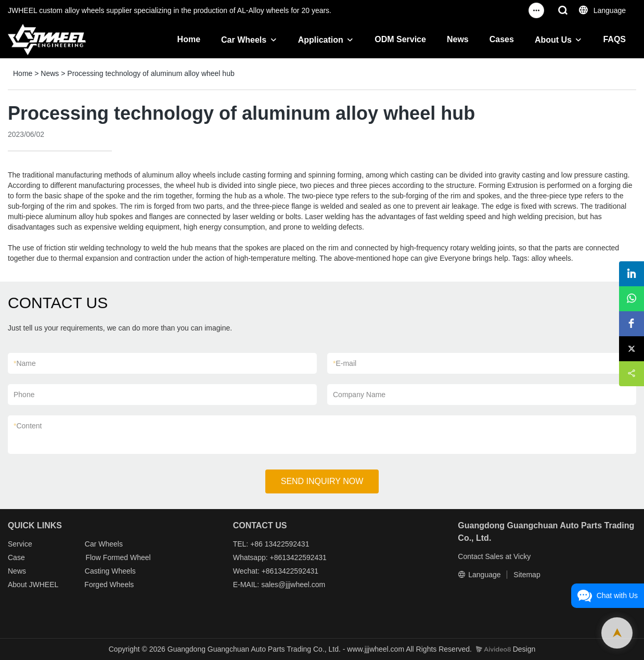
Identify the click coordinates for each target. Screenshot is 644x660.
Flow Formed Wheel (118, 557)
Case (16, 557)
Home (189, 39)
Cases (502, 39)
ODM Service (400, 39)
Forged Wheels (109, 585)
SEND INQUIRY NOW (322, 481)
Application (321, 40)
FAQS (614, 39)
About (18, 585)
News (458, 39)
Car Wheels (244, 40)
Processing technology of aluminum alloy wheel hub (151, 73)
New (15, 571)
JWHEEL (43, 585)
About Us (553, 40)
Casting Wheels (110, 571)
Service (20, 544)
